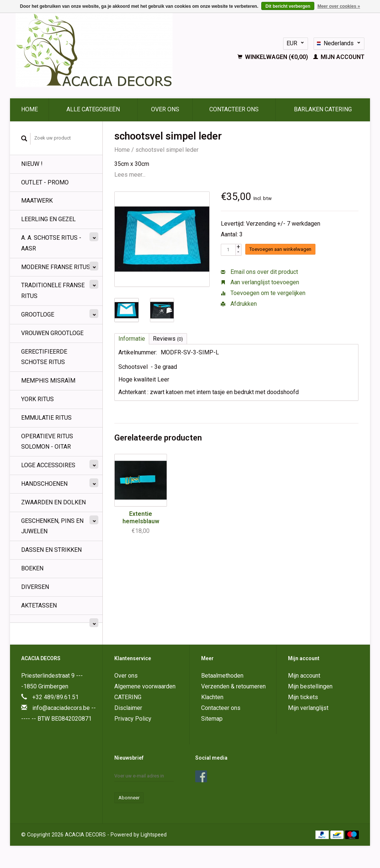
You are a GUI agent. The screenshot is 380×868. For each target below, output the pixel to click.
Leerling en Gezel (48, 219)
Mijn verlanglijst (308, 708)
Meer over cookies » (339, 6)
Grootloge (38, 315)
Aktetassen (39, 605)
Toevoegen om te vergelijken (263, 293)
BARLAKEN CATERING (323, 109)
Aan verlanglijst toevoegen (260, 282)
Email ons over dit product (259, 272)
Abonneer (129, 798)
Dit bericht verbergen (288, 6)
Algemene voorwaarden (145, 686)
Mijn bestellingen (310, 686)
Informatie (132, 339)
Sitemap (212, 719)
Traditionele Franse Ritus (53, 291)
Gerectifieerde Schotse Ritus (44, 357)
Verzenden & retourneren (233, 686)
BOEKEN (32, 568)
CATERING (128, 697)
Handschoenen (44, 484)
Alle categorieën (93, 109)
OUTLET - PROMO (45, 182)
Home (30, 109)
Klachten (212, 697)
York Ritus (37, 399)
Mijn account (339, 57)
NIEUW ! (32, 164)
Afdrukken (239, 304)
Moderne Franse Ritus (56, 267)
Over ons (165, 109)
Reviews (168, 339)
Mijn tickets (303, 697)
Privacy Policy (133, 719)
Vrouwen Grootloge (52, 333)
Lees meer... (130, 175)
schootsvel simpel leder (167, 150)
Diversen (35, 587)
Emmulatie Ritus (46, 418)
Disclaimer (128, 708)
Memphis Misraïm (48, 381)
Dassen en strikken (51, 550)
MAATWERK (37, 201)
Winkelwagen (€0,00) (273, 57)
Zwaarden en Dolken (53, 502)
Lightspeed (154, 835)
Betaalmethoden (222, 676)
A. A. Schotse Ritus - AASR (51, 243)
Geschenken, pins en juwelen (52, 526)
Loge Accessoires (48, 465)
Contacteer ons (234, 109)
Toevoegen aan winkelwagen (280, 249)
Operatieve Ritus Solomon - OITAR (47, 442)
